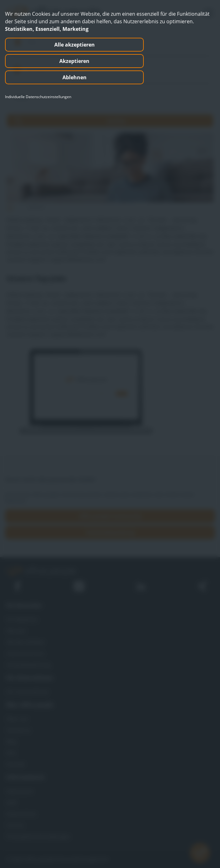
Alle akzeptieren (75, 45)
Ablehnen (75, 77)
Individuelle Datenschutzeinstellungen (38, 97)
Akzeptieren (74, 61)
